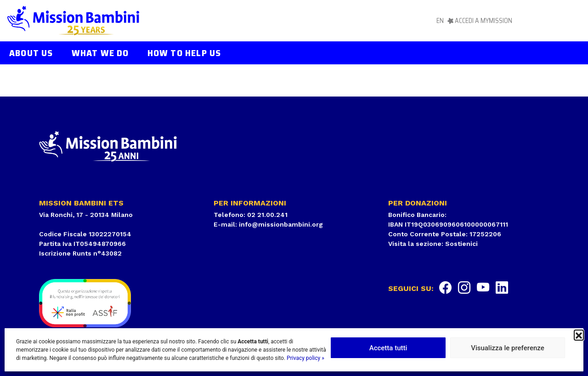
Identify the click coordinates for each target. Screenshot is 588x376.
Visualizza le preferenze (508, 348)
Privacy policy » (305, 358)
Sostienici (461, 244)
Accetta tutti (388, 348)
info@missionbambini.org (281, 224)
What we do (100, 53)
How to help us (184, 53)
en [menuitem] (440, 21)
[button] (579, 335)
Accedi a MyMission (483, 21)
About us (31, 53)
